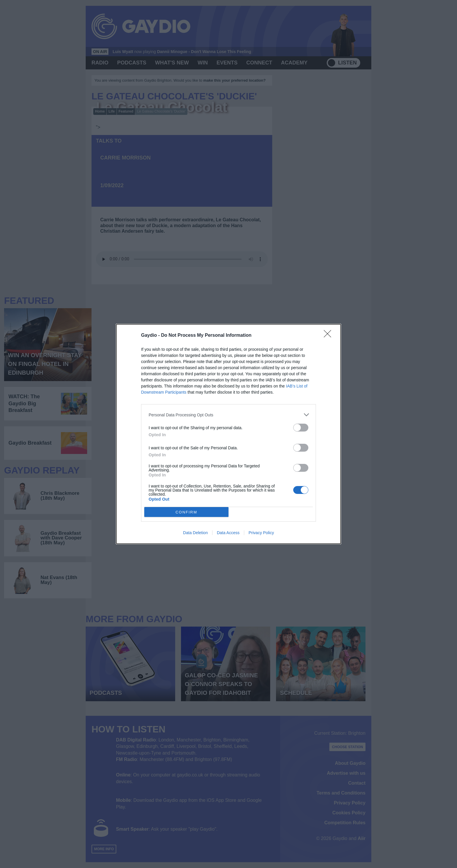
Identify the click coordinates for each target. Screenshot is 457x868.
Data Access (228, 533)
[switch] (301, 428)
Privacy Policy (261, 533)
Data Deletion (195, 533)
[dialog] (228, 434)
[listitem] (228, 415)
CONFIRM (186, 512)
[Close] (329, 336)
